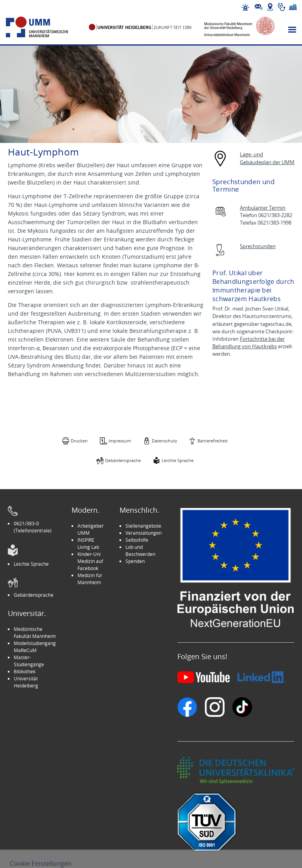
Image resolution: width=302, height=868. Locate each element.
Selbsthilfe (137, 540)
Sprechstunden (258, 246)
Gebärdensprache (123, 460)
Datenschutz (164, 441)
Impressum (120, 441)
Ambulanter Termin (263, 208)
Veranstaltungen (144, 533)
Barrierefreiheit (213, 441)
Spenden (135, 561)
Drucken (79, 441)
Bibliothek (25, 671)
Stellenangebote (143, 526)
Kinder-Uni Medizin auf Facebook (90, 561)
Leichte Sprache (178, 460)
